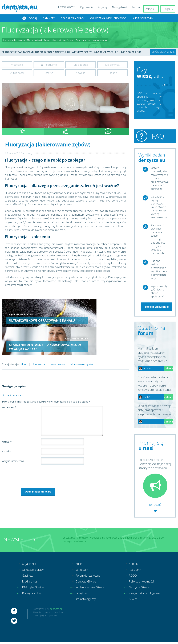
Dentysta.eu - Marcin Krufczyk (28, 40)
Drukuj (28, 154)
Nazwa (7, 415)
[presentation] (28, 448)
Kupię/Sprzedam (143, 19)
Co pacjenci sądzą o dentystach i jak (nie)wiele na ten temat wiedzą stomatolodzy (159, 207)
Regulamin (136, 571)
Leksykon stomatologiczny (87, 605)
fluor (25, 337)
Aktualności (17, 74)
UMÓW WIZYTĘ (69, 7)
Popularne (51, 65)
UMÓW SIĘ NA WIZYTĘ (163, 52)
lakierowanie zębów (89, 337)
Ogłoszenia (89, 7)
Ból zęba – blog (33, 596)
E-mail (6, 424)
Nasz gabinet (122, 7)
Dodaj (33, 19)
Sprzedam (83, 571)
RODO (133, 577)
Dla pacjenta (59, 40)
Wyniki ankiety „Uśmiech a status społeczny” (159, 292)
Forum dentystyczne (90, 577)
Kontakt (134, 564)
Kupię (79, 564)
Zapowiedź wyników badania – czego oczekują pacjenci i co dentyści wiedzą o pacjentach (158, 240)
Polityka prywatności (143, 583)
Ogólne (49, 74)
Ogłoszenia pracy (72, 19)
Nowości (81, 74)
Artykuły (105, 7)
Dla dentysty (113, 65)
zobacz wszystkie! (157, 307)
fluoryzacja (42, 337)
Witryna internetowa (13, 434)
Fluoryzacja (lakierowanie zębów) (91, 40)
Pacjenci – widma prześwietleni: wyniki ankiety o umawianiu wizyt (159, 270)
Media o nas (31, 583)
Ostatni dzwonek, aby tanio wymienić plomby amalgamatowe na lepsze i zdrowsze (160, 179)
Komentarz (9, 380)
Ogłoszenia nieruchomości (108, 19)
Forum (139, 7)
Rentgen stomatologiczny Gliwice (140, 602)
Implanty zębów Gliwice (87, 592)
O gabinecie (30, 564)
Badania (113, 74)
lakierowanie (63, 337)
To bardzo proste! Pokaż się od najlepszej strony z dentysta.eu (155, 478)
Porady (70, 40)
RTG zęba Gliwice (34, 589)
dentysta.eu (56, 618)
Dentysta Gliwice (87, 583)
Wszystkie (17, 65)
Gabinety (49, 19)
